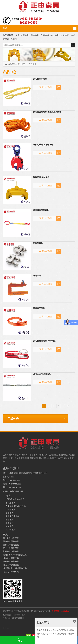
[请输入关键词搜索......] (37, 45)
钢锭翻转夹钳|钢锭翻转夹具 (15, 568)
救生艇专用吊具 (12, 516)
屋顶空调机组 (18, 618)
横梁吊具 (63, 455)
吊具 (18, 35)
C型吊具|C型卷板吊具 (15, 499)
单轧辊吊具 (11, 503)
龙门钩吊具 (11, 530)
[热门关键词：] (73, 45)
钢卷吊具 (37, 276)
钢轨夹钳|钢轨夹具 (11, 565)
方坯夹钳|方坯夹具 (11, 551)
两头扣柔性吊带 (40, 79)
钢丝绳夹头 (38, 243)
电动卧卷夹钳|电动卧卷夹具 (15, 555)
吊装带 (14, 39)
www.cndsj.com (15, 487)
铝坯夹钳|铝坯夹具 (11, 572)
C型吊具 (25, 35)
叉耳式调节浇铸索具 (42, 374)
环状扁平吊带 (39, 308)
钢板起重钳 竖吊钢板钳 (43, 145)
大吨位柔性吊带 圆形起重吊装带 (47, 112)
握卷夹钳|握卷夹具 (11, 545)
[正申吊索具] (39, 55)
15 (68, 406)
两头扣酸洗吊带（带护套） (45, 341)
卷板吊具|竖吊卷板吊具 (16, 506)
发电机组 (7, 618)
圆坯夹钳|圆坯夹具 (11, 538)
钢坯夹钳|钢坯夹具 (11, 561)
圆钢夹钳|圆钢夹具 (11, 541)
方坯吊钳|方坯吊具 (11, 548)
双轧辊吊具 (11, 510)
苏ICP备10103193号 (43, 611)
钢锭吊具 (10, 526)
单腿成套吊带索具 (41, 210)
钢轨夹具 (55, 35)
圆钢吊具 (35, 35)
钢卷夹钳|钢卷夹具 (11, 558)
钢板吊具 (10, 523)
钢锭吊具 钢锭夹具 (41, 177)
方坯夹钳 (45, 35)
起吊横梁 (65, 35)
